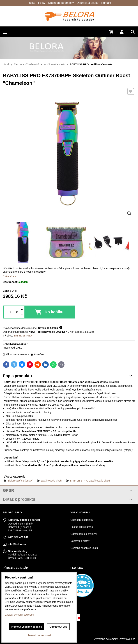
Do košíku (54, 312)
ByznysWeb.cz (127, 639)
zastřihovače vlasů (51, 481)
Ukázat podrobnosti (39, 635)
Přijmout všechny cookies (27, 627)
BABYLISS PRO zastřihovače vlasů (90, 481)
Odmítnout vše (58, 627)
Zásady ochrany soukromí (19, 615)
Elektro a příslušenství (20, 481)
